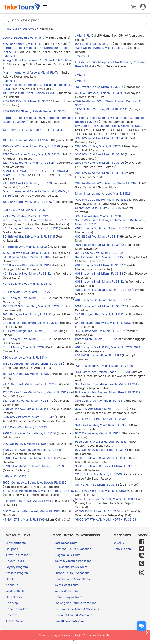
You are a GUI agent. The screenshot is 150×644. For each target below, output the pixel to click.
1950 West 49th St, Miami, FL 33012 (99, 87)
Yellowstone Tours (67, 591)
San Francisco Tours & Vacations (77, 609)
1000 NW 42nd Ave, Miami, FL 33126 (100, 138)
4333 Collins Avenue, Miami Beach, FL (101, 48)
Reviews (11, 615)
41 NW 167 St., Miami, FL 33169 (24, 519)
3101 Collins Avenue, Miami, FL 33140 (28, 401)
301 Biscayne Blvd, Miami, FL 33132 (99, 253)
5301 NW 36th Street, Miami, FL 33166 (101, 491)
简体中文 (119, 543)
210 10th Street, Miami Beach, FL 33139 (29, 384)
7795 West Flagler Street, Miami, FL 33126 (31, 154)
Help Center (14, 597)
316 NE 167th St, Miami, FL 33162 (97, 485)
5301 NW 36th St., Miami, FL (22, 44)
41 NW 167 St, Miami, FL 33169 (96, 511)
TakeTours (12, 29)
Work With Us (15, 591)
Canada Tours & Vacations (72, 579)
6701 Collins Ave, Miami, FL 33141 (25, 409)
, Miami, (80, 75)
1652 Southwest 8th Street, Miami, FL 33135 (32, 364)
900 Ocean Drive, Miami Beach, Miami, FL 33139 (108, 384)
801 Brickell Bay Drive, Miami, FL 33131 (29, 237)
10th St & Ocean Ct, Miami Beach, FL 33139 (104, 366)
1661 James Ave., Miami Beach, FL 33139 (102, 372)
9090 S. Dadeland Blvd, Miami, (24, 38)
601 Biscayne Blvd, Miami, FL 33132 (27, 292)
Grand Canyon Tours (68, 597)
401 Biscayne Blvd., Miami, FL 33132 (27, 284)
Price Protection (17, 609)
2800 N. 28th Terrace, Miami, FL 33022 (101, 109)
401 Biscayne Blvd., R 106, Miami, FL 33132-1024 (108, 347)
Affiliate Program (17, 573)
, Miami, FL (83, 36)
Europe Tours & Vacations (72, 573)
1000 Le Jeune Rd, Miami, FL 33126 (27, 140)
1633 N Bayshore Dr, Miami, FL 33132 (100, 331)
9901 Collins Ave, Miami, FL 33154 (26, 444)
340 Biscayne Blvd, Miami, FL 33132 (27, 257)
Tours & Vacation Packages (73, 561)
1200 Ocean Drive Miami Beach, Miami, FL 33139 (36, 392)
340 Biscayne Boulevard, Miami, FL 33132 (31, 323)
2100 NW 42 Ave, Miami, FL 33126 (98, 146)
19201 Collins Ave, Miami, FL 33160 (98, 474)
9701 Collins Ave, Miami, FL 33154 (98, 433)
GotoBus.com (122, 549)
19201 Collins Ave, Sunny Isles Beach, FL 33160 (35, 483)
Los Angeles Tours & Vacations (75, 603)
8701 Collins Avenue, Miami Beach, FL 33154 (33, 450)
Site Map (12, 603)
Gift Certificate (16, 543)
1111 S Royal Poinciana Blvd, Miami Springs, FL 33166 (38, 491)
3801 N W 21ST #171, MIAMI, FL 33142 (100, 419)
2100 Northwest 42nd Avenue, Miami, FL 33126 (107, 183)
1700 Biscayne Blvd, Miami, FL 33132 (28, 253)
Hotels (10, 579)
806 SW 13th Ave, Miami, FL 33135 (98, 355)
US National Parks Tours (71, 567)
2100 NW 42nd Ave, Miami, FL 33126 (100, 163)
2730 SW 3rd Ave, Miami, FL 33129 (26, 216)
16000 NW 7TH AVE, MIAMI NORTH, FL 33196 (106, 519)
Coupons (12, 549)
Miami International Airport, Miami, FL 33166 (105, 499)
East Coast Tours (66, 543)
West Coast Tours (66, 585)
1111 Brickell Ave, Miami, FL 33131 (25, 247)
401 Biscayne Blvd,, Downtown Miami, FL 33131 (35, 220)
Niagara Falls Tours (67, 555)
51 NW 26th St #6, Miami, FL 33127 (98, 208)
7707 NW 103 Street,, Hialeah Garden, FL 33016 (34, 111)
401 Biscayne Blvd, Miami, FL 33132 (99, 265)
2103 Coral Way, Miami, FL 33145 (25, 427)
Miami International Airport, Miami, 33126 (103, 193)
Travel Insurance (17, 555)
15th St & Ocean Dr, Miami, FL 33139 (27, 374)
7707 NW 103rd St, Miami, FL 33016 (26, 101)
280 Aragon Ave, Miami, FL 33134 (25, 358)
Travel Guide (14, 621)
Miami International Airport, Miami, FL (29, 72)
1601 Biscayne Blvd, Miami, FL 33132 (100, 245)
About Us (12, 585)
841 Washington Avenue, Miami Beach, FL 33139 (108, 392)
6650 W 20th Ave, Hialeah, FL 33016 (99, 93)
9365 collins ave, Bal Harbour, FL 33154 (102, 442)
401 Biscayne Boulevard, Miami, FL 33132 (103, 290)
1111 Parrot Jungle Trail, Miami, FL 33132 (30, 331)
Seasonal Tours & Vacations (73, 615)
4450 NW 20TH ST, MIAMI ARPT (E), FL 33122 (34, 130)
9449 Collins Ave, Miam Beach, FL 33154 (103, 425)
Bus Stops (29, 29)
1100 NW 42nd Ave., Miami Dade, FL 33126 (31, 146)
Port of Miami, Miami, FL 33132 (96, 339)
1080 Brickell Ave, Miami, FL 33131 (98, 216)
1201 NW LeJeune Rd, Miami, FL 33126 (29, 163)
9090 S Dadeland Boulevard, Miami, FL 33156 (33, 466)
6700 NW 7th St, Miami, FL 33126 (25, 210)
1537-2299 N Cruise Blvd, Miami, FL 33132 (31, 306)
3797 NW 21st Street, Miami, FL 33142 (101, 409)
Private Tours (15, 561)
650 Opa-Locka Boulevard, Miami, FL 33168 (32, 511)
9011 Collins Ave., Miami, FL (94, 44)
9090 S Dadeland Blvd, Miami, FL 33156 (29, 458)
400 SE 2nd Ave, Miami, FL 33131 (97, 237)
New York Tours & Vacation (73, 549)
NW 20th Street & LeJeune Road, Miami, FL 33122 (109, 126)
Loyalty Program (17, 567)
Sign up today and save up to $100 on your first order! (94, 634)
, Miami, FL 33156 (15, 476)
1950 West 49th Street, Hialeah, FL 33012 (31, 93)
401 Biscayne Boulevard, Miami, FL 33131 (30, 228)
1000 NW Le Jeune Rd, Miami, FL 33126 (102, 200)
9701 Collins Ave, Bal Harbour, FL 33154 (29, 433)
